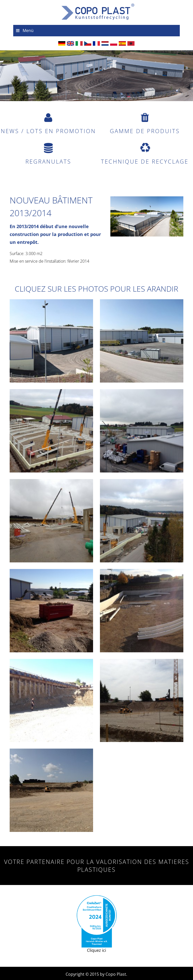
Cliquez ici (97, 924)
